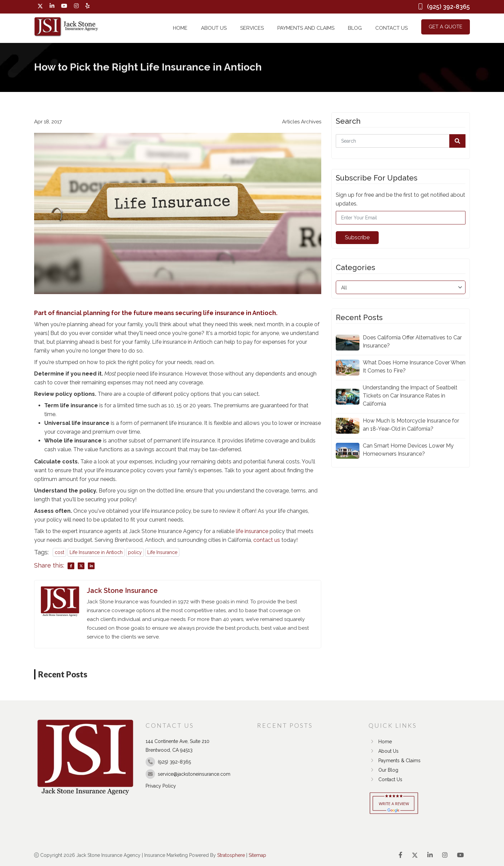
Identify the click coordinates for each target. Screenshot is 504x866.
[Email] (401, 218)
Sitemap (257, 855)
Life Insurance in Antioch (96, 552)
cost (59, 552)
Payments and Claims (306, 28)
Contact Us (392, 28)
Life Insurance (162, 552)
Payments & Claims (395, 761)
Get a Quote (446, 27)
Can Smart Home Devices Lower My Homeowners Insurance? (408, 450)
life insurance (252, 531)
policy (135, 552)
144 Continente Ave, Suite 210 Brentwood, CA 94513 (178, 746)
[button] (457, 141)
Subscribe (357, 237)
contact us (267, 540)
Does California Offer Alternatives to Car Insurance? (412, 342)
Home (180, 28)
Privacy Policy (161, 786)
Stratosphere (231, 855)
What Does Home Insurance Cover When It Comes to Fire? (414, 367)
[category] (401, 287)
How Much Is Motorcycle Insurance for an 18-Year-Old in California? (411, 425)
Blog (355, 28)
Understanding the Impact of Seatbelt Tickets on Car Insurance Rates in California (410, 396)
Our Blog (383, 770)
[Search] (401, 141)
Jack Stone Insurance (122, 591)
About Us (214, 28)
